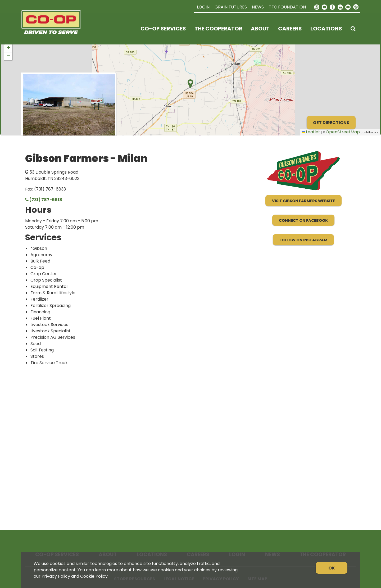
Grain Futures (231, 7)
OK (332, 568)
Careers (290, 29)
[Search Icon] (353, 29)
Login (203, 7)
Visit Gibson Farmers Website (303, 201)
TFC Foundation (287, 7)
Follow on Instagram (303, 240)
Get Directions (331, 123)
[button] (8, 48)
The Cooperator (218, 29)
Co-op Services (163, 29)
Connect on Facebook (303, 220)
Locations (326, 29)
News (258, 7)
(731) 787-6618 (44, 200)
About (260, 29)
